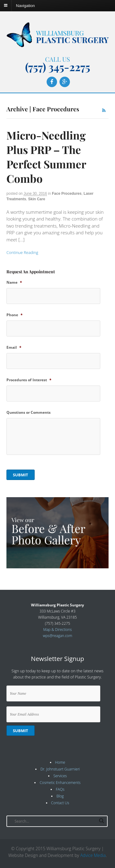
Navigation (25, 5)
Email (14, 348)
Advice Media (93, 855)
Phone (15, 315)
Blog (60, 796)
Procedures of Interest (29, 380)
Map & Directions (57, 630)
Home (60, 762)
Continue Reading (22, 252)
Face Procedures (67, 194)
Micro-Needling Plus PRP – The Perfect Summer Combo (46, 157)
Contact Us (60, 803)
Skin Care (37, 199)
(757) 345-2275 (58, 67)
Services (60, 776)
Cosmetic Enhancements (60, 783)
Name (14, 282)
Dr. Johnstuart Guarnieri (60, 769)
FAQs (60, 789)
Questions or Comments (29, 413)
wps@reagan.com (58, 636)
